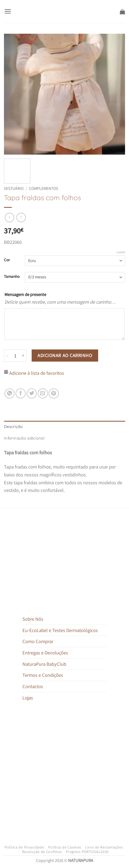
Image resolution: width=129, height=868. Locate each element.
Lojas (28, 698)
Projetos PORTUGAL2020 (87, 852)
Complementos (44, 188)
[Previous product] (21, 218)
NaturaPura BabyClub (44, 664)
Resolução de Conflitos (42, 852)
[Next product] (9, 218)
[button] (8, 12)
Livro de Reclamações (104, 847)
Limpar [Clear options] (121, 252)
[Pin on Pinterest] (54, 393)
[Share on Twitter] (32, 393)
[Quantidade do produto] (15, 356)
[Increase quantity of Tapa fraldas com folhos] (23, 356)
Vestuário (14, 188)
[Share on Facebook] (21, 393)
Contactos (33, 686)
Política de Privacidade (24, 847)
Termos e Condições (43, 675)
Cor (7, 260)
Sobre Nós (33, 619)
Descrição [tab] (13, 426)
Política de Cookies (65, 847)
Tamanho (12, 277)
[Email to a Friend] (43, 393)
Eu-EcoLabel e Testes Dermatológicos (60, 630)
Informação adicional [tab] (24, 438)
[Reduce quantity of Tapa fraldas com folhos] (7, 356)
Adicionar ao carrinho (65, 355)
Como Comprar (38, 641)
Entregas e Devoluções (45, 653)
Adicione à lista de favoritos (37, 373)
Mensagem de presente (25, 294)
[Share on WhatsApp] (9, 393)
